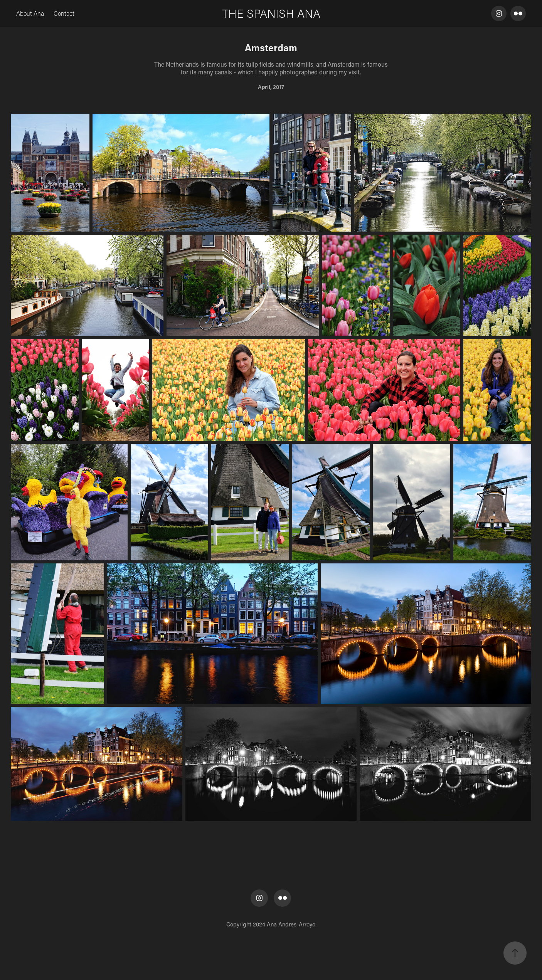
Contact (64, 13)
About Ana (30, 13)
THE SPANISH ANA (271, 13)
